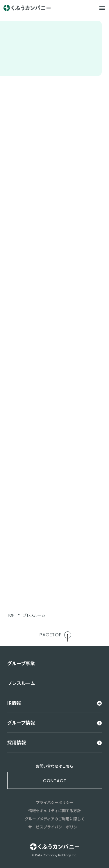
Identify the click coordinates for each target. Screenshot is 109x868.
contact (55, 781)
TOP (11, 615)
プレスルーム (34, 615)
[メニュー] (102, 8)
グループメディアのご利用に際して (55, 819)
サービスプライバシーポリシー (55, 827)
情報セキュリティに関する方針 (54, 811)
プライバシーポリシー (55, 802)
